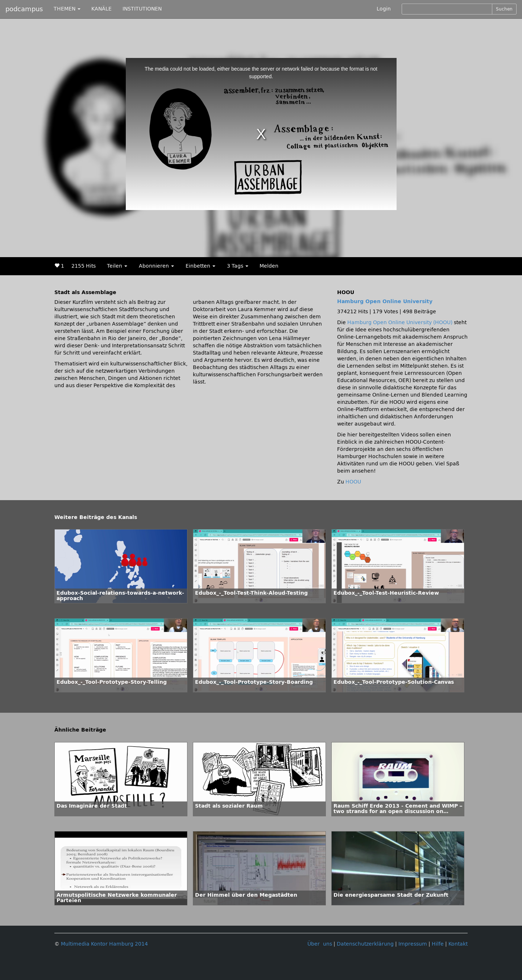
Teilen (117, 266)
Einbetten (200, 266)
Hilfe (438, 944)
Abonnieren (156, 266)
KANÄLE (101, 9)
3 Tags (238, 266)
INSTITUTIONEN (142, 9)
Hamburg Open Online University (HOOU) (400, 323)
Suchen (504, 9)
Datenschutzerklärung (365, 944)
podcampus (24, 9)
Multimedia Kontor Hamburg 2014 (104, 944)
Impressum (413, 944)
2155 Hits (84, 266)
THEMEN (67, 9)
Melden (269, 266)
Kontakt (458, 944)
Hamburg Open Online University (385, 301)
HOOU (353, 482)
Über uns (320, 944)
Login (384, 9)
